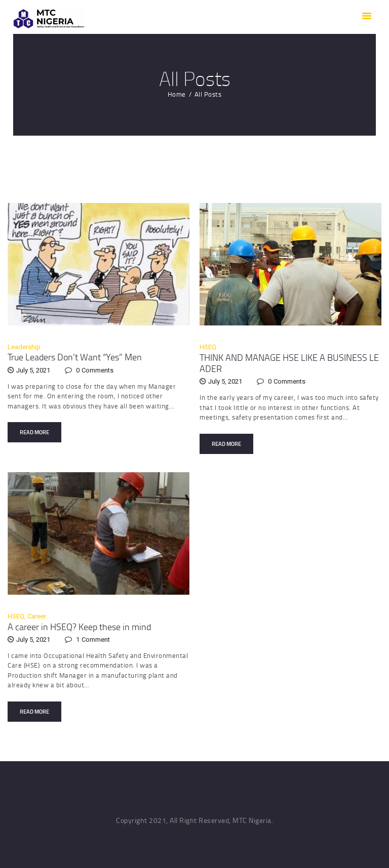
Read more (34, 432)
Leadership (24, 347)
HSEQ (208, 347)
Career (37, 616)
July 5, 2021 (33, 370)
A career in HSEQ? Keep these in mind (79, 627)
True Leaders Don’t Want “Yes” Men (75, 357)
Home (177, 94)
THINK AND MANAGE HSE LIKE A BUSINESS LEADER (289, 363)
